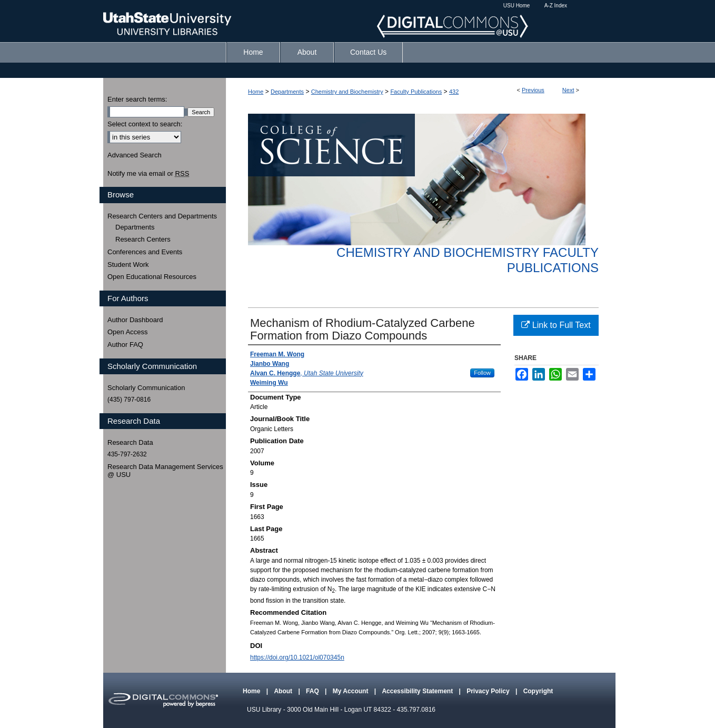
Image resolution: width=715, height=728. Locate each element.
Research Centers (143, 239)
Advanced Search (135, 155)
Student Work (128, 265)
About (284, 691)
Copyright (538, 691)
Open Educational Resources (152, 277)
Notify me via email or (148, 174)
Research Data (130, 442)
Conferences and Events (145, 252)
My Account (351, 691)
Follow (482, 373)
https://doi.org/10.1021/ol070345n (297, 657)
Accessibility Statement (418, 691)
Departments (287, 92)
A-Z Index (556, 6)
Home (256, 92)
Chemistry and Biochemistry (347, 92)
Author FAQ (125, 345)
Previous (533, 90)
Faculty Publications (416, 92)
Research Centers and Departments (162, 216)
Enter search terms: (137, 99)
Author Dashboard (135, 320)
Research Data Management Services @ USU (165, 471)
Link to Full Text (556, 325)
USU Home (517, 6)
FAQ (313, 691)
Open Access (128, 332)
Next (568, 90)
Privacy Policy (489, 691)
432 (454, 92)
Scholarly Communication (146, 388)
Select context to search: (145, 124)
